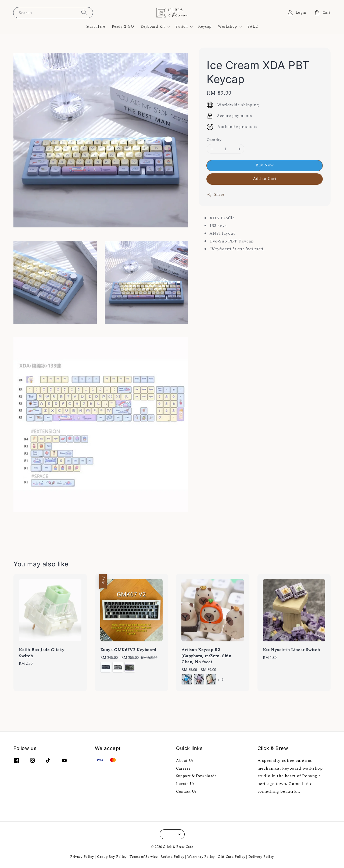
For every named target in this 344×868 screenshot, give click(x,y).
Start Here (96, 26)
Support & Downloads (196, 776)
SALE (253, 26)
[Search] (84, 12)
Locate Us (185, 784)
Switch (182, 27)
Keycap (205, 26)
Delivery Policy (261, 857)
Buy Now (265, 165)
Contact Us (186, 792)
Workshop (227, 27)
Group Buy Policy (112, 857)
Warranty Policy (201, 857)
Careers (183, 768)
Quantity (214, 140)
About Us (185, 761)
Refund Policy (172, 857)
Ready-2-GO (123, 26)
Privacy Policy (82, 857)
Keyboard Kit (153, 27)
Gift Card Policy (232, 857)
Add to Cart (265, 179)
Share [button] (216, 194)
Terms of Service (144, 857)
